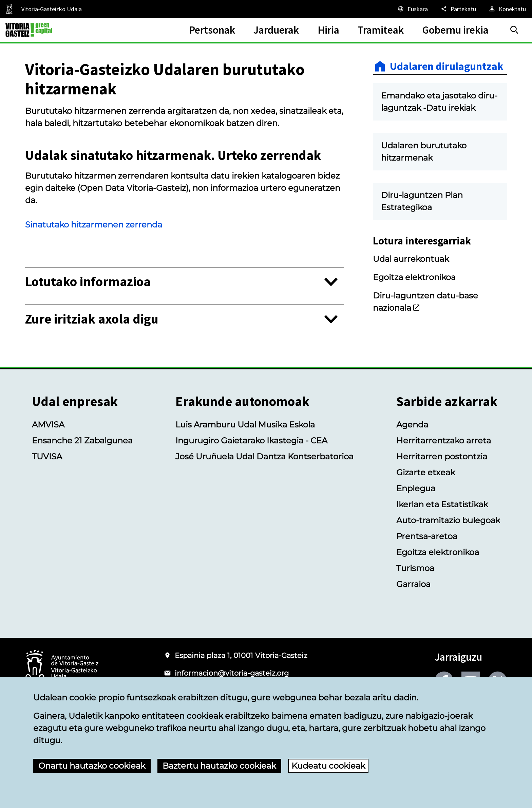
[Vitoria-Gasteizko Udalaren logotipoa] (62, 667)
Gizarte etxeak (426, 472)
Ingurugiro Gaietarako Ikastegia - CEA (251, 440)
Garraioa (413, 584)
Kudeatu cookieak (328, 766)
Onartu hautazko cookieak (92, 766)
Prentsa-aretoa (427, 536)
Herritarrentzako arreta (444, 440)
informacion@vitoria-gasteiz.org (232, 673)
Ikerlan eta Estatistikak (442, 504)
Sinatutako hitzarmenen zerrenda (94, 225)
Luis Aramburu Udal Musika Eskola (245, 425)
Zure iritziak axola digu (92, 319)
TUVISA (47, 456)
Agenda (412, 425)
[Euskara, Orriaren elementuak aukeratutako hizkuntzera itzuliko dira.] (412, 9)
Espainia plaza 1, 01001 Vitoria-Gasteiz (241, 655)
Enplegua (416, 488)
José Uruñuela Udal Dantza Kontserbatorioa (264, 456)
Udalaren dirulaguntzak (447, 66)
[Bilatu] (514, 30)
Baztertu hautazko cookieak (219, 766)
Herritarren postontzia (442, 456)
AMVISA (48, 425)
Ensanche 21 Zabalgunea (82, 440)
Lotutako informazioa (88, 282)
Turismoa (415, 568)
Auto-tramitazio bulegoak (448, 520)
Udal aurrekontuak (411, 259)
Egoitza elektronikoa (414, 277)
